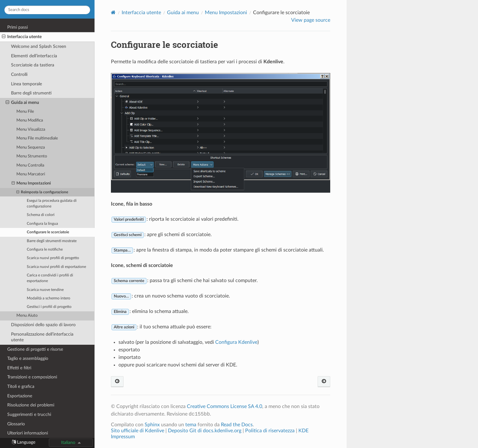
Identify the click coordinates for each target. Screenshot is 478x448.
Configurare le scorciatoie (48, 232)
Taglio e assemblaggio (28, 358)
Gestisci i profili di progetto (49, 307)
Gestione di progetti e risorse (35, 349)
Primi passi (17, 27)
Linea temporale (26, 84)
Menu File (25, 112)
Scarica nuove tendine (45, 290)
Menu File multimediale (37, 138)
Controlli (19, 74)
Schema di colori (41, 215)
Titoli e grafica (21, 386)
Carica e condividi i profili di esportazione (50, 278)
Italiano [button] (68, 442)
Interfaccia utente (22, 37)
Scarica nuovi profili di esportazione (56, 267)
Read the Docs (237, 425)
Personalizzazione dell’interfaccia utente (42, 337)
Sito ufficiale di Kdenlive (138, 431)
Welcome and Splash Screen (39, 46)
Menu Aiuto (27, 316)
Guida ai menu (22, 103)
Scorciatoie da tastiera (33, 65)
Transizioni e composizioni (32, 377)
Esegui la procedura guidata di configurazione (52, 204)
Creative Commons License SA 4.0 (225, 406)
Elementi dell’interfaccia (34, 56)
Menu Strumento (32, 156)
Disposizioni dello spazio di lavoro (43, 325)
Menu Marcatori (31, 174)
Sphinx (152, 425)
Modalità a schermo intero (49, 298)
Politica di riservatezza (270, 431)
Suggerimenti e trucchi (29, 414)
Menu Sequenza (31, 147)
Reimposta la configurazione (42, 192)
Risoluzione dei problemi (31, 405)
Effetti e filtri (19, 368)
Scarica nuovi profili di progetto (53, 258)
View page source (311, 20)
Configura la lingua (42, 224)
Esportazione (20, 396)
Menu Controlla (30, 165)
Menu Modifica (30, 120)
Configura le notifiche (45, 250)
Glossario (16, 424)
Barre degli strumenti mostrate (52, 241)
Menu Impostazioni (31, 184)
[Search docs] (47, 10)
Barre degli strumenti (31, 93)
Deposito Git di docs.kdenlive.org (205, 431)
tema (191, 425)
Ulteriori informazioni (28, 433)
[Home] (113, 12)
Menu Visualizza (31, 130)
